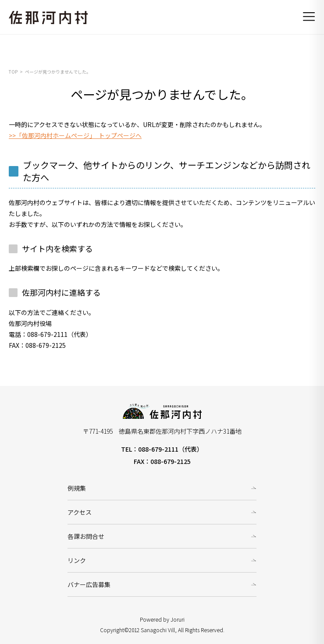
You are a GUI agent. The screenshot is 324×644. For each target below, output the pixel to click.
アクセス (80, 512)
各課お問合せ (86, 536)
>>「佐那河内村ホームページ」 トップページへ (75, 135)
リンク (77, 560)
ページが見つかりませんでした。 (58, 72)
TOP (13, 72)
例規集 (77, 488)
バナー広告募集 (89, 584)
